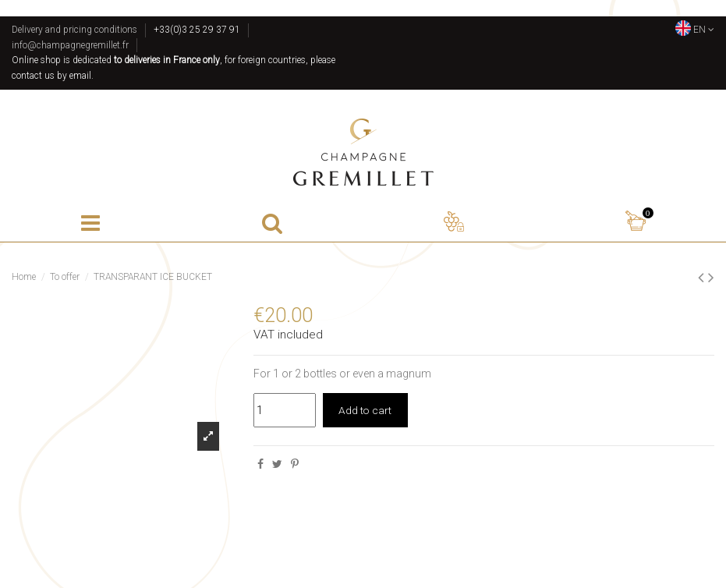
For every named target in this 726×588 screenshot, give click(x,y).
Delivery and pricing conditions (74, 30)
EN (695, 30)
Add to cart (366, 410)
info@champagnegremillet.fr (70, 45)
